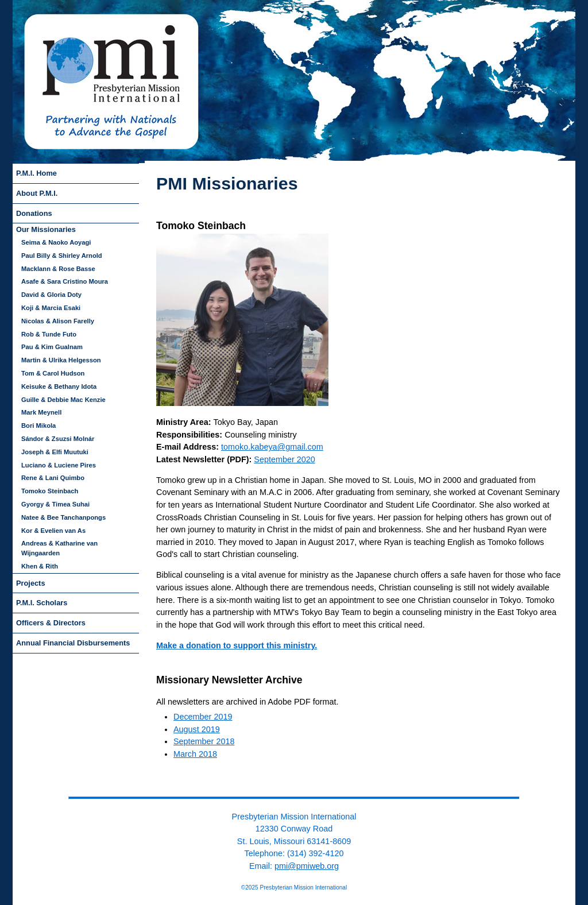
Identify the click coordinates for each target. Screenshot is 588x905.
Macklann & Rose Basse (58, 269)
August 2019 (197, 729)
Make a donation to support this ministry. (237, 645)
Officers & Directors (51, 623)
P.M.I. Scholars (42, 603)
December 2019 (203, 717)
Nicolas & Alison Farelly (58, 321)
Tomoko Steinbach (50, 491)
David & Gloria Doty (51, 295)
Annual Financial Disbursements (73, 643)
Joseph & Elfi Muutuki (55, 452)
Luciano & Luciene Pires (59, 465)
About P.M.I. (37, 193)
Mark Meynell (41, 412)
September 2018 (204, 741)
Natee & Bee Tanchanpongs (63, 517)
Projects (31, 583)
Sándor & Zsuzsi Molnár (58, 439)
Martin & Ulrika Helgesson (61, 360)
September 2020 (284, 459)
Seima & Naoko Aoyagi (56, 242)
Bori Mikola (38, 426)
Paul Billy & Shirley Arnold (62, 256)
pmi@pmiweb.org (307, 866)
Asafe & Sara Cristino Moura (65, 281)
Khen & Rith (40, 566)
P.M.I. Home (36, 173)
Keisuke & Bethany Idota (59, 386)
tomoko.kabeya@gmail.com (272, 447)
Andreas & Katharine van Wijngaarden (59, 548)
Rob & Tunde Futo (49, 334)
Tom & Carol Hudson (53, 373)
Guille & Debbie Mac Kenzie (63, 400)
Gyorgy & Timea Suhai (55, 504)
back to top (294, 788)
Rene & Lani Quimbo (53, 478)
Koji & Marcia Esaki (51, 308)
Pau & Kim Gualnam (52, 347)
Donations (34, 213)
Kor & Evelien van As (53, 531)
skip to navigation (174, 167)
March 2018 (195, 754)
